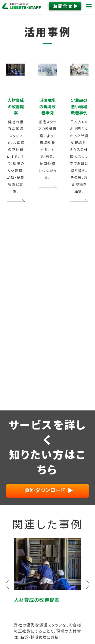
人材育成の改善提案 (16, 107)
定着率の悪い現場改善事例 (79, 107)
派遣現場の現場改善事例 (47, 107)
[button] (89, 6)
